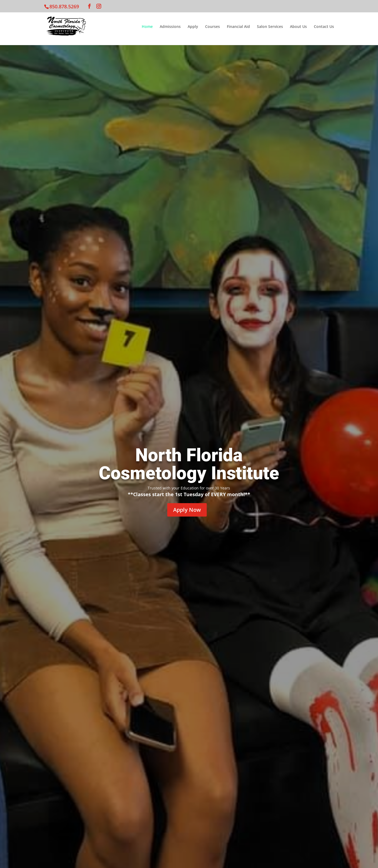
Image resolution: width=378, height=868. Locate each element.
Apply (193, 27)
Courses (212, 27)
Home (147, 27)
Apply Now (187, 510)
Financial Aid (238, 27)
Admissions (170, 27)
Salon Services (270, 27)
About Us (298, 27)
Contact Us (324, 27)
